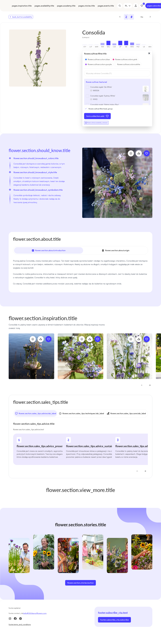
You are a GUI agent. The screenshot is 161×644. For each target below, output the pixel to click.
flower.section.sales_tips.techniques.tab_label (81, 413)
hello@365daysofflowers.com (35, 613)
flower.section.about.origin (115, 250)
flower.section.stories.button (80, 583)
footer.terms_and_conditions (20, 624)
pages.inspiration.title (22, 6)
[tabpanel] (80, 272)
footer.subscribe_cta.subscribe (114, 620)
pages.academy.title (66, 6)
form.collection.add (97, 116)
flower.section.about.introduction (49, 250)
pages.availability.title (44, 6)
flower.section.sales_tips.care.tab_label (126, 413)
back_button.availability (21, 17)
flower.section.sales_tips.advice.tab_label (36, 413)
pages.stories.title (87, 6)
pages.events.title (106, 6)
